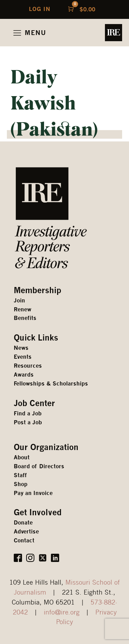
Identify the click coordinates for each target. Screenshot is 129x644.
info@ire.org (62, 612)
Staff (20, 475)
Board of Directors (39, 466)
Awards (24, 375)
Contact (24, 540)
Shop (21, 484)
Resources (28, 366)
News (21, 348)
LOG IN (40, 9)
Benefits (25, 318)
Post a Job (28, 422)
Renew (23, 309)
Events (23, 357)
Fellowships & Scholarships (51, 384)
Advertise (26, 532)
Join (19, 301)
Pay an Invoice (33, 493)
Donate (23, 523)
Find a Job (28, 413)
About (22, 457)
